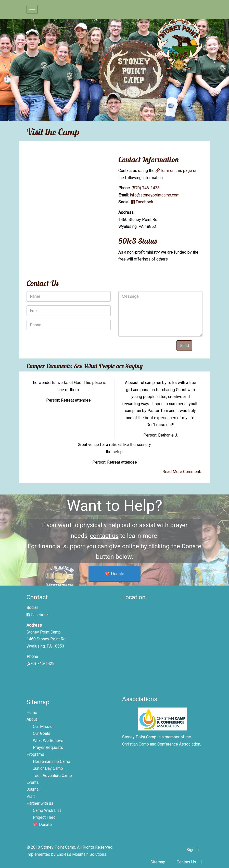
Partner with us (40, 803)
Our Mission (44, 727)
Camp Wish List (47, 810)
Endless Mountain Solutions (81, 854)
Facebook (142, 202)
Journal (33, 789)
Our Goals (42, 733)
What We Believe (48, 741)
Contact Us (186, 862)
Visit (31, 796)
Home (32, 712)
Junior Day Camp (48, 768)
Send (184, 346)
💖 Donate (115, 574)
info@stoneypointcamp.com (155, 195)
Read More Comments (182, 472)
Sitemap (158, 862)
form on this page (174, 171)
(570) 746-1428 (146, 188)
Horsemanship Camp (52, 761)
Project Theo (44, 817)
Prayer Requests (48, 747)
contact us (104, 536)
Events (33, 782)
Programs (35, 754)
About (32, 719)
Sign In (193, 850)
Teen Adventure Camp (52, 776)
